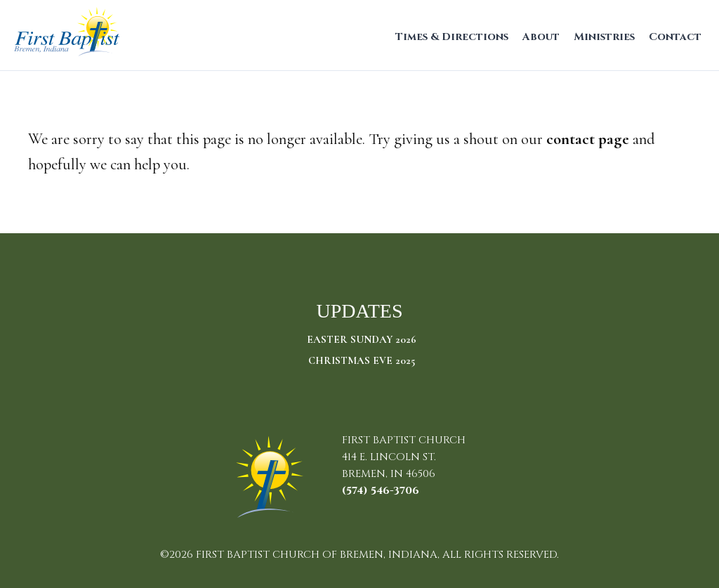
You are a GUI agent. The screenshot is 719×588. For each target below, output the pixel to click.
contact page (588, 139)
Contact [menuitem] (675, 37)
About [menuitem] (541, 37)
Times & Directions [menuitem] (452, 37)
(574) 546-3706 (381, 491)
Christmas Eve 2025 (362, 360)
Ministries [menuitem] (604, 37)
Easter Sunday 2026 (362, 339)
